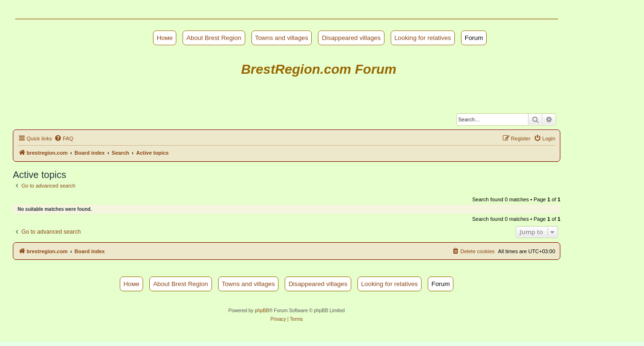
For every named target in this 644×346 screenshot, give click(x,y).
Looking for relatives (423, 38)
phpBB (262, 311)
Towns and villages (282, 38)
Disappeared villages (351, 38)
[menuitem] (64, 138)
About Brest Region (214, 38)
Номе (165, 38)
